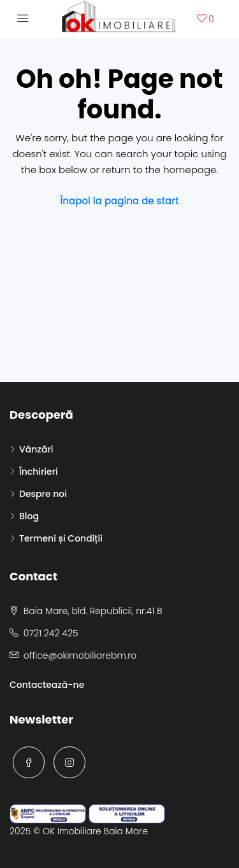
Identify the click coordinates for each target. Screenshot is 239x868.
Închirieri (39, 472)
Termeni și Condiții (61, 538)
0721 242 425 (51, 633)
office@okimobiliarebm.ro (80, 655)
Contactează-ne (47, 685)
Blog (29, 516)
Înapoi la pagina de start (119, 201)
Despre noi (43, 494)
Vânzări (36, 449)
